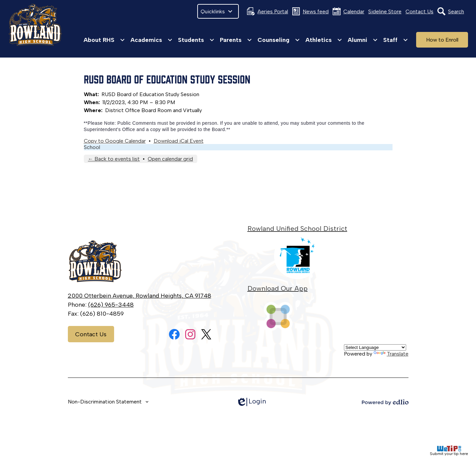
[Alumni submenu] (363, 40)
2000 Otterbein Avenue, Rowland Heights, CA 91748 (140, 296)
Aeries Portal (267, 11)
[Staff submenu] (396, 40)
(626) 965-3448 (111, 305)
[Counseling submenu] (279, 40)
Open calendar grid (170, 159)
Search (451, 11)
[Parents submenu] (236, 40)
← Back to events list (114, 159)
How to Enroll (442, 40)
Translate (391, 354)
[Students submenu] (196, 40)
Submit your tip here (449, 451)
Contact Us (419, 11)
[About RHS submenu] (104, 40)
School (92, 147)
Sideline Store (385, 11)
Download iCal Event (179, 141)
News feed (310, 11)
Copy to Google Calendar (115, 141)
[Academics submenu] (152, 40)
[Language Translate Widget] (375, 347)
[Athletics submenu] (324, 40)
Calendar (348, 11)
